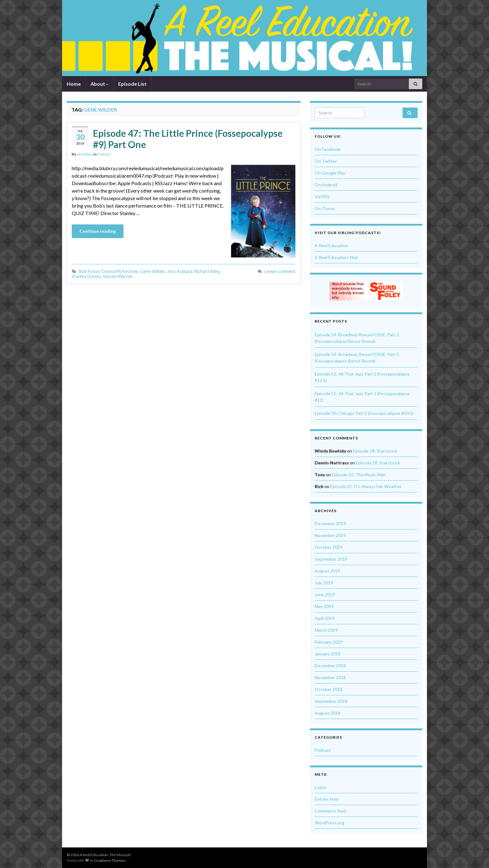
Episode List (132, 84)
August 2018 (327, 713)
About (99, 84)
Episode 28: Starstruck (375, 451)
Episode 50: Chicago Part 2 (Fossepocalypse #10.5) (364, 413)
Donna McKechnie (120, 271)
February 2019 (329, 642)
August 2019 (327, 571)
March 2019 (326, 630)
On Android (326, 185)
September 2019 (331, 559)
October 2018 (329, 689)
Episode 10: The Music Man (359, 475)
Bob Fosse (89, 271)
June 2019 (325, 595)
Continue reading (98, 231)
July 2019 (324, 583)
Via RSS (322, 197)
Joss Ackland (180, 271)
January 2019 (328, 654)
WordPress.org (329, 823)
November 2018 (330, 677)
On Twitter (326, 161)
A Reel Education (331, 245)
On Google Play (330, 173)
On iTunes (325, 208)
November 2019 (330, 535)
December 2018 (330, 666)
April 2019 (325, 618)
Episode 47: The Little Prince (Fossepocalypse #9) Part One (188, 139)
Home (74, 84)
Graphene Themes (110, 860)
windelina (85, 154)
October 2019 (329, 547)
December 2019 (330, 523)
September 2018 (331, 701)
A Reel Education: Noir (336, 257)
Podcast (104, 154)
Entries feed (327, 799)
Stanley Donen (86, 276)
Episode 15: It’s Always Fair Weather (366, 486)
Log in (320, 787)
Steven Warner (118, 276)
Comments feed (330, 811)
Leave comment (280, 271)
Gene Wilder (153, 271)
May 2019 (324, 606)
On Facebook (328, 149)
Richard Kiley (207, 271)
